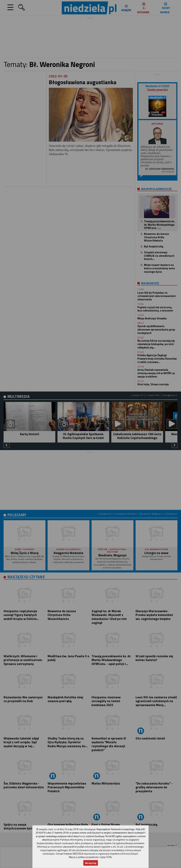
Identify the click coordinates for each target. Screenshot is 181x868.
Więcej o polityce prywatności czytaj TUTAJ (90, 857)
